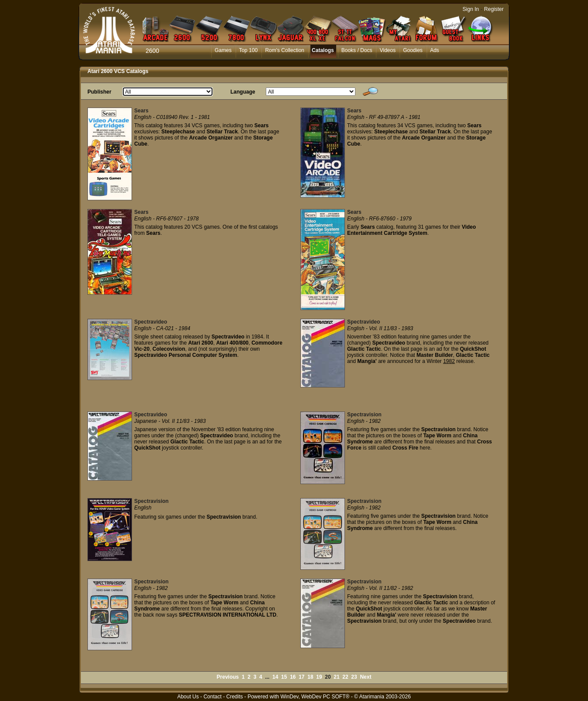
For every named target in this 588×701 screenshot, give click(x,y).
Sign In (471, 9)
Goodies (413, 50)
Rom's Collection (285, 50)
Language (243, 92)
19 (319, 677)
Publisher (99, 92)
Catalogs (323, 50)
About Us (188, 697)
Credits (234, 697)
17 (301, 677)
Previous (228, 677)
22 (345, 677)
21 (336, 677)
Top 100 (249, 50)
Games (223, 50)
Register (494, 9)
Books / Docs (357, 50)
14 (275, 677)
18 (310, 677)
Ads (435, 50)
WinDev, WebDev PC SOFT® (315, 697)
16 (293, 677)
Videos (387, 50)
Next (365, 677)
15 (284, 677)
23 (354, 677)
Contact (212, 697)
